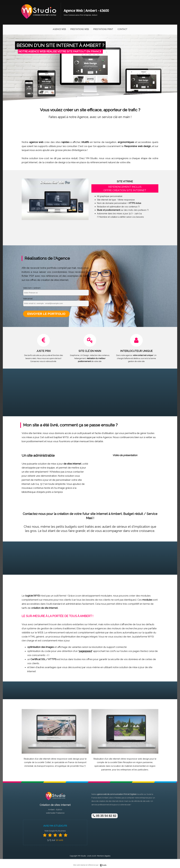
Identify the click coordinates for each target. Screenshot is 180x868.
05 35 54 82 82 (105, 816)
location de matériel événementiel (130, 766)
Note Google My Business (55, 831)
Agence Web (59, 29)
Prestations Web (80, 29)
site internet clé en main (118, 801)
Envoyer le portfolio (46, 314)
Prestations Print (103, 29)
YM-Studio (82, 856)
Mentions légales (104, 856)
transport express (45, 766)
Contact (122, 29)
